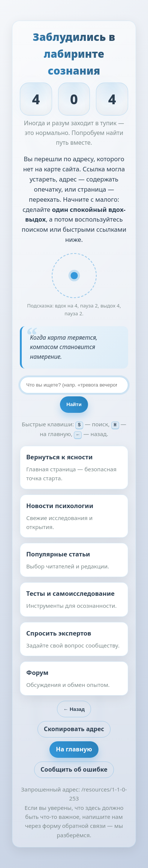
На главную (74, 749)
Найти (74, 405)
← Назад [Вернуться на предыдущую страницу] (74, 709)
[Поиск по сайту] (74, 385)
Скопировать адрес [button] (74, 729)
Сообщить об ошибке (74, 769)
